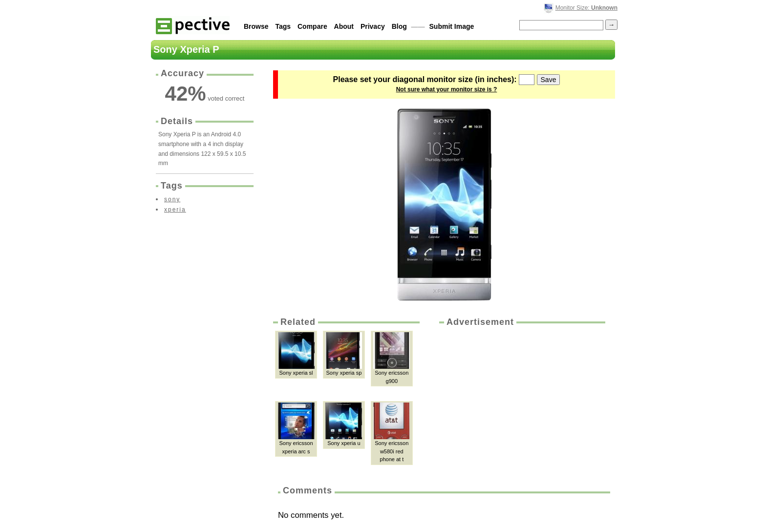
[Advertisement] (521, 402)
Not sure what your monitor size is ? (447, 89)
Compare (312, 26)
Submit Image (452, 26)
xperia (175, 210)
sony (172, 199)
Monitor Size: (586, 8)
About (344, 26)
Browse (256, 26)
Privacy (373, 26)
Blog (399, 26)
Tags (283, 26)
